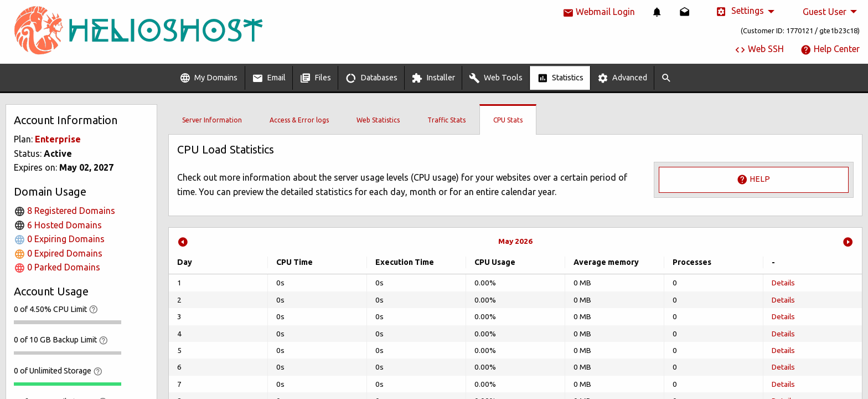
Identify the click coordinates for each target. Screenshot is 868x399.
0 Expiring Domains (59, 239)
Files (315, 78)
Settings (740, 11)
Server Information (212, 120)
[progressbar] (68, 322)
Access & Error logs (299, 120)
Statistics (560, 78)
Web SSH (759, 49)
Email (269, 78)
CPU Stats (508, 120)
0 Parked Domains (57, 267)
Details (783, 283)
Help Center (830, 49)
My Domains (208, 78)
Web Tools (496, 78)
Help (753, 180)
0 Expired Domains (58, 253)
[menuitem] (657, 12)
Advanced (622, 78)
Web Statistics (378, 120)
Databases (371, 78)
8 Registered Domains (64, 211)
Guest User (825, 12)
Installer (433, 78)
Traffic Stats (446, 120)
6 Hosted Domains (58, 225)
